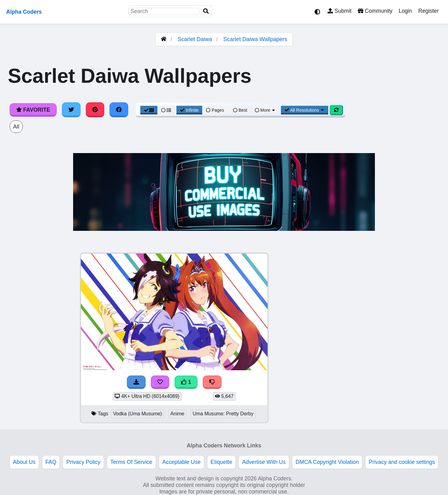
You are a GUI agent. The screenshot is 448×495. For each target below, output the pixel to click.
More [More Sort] (265, 110)
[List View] (166, 110)
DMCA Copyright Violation (327, 462)
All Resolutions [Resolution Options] (305, 110)
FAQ (51, 462)
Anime (177, 414)
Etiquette (221, 462)
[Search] (206, 11)
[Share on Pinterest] (95, 110)
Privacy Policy (83, 462)
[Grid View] (149, 110)
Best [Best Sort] (240, 110)
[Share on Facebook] (119, 110)
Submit (340, 11)
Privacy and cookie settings (402, 462)
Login (405, 11)
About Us (24, 462)
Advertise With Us (264, 462)
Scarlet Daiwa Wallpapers (255, 39)
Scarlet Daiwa (195, 39)
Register (428, 11)
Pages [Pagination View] (215, 110)
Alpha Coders (24, 12)
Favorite (33, 110)
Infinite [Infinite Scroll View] (189, 110)
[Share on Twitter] (71, 110)
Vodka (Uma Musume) (137, 414)
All (16, 127)
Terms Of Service (131, 462)
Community (375, 11)
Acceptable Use (182, 462)
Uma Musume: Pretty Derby (223, 414)
